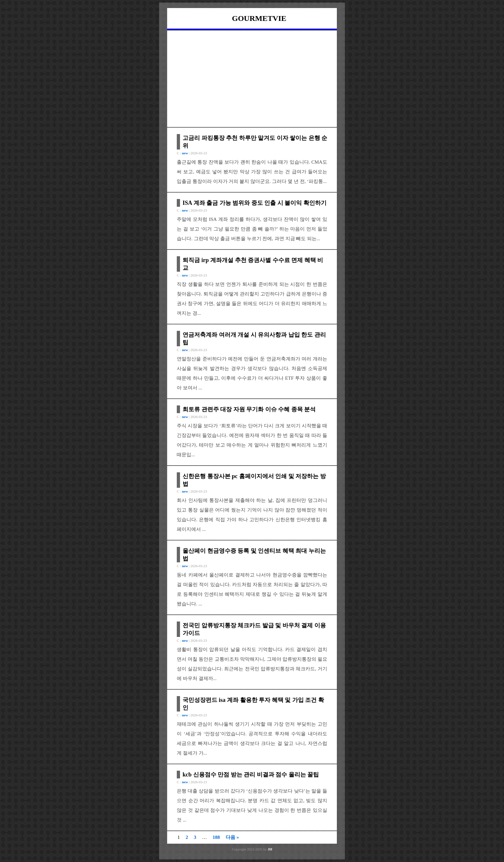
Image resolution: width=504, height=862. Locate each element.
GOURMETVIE (259, 18)
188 (216, 837)
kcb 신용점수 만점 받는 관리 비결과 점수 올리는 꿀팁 (251, 775)
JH (270, 849)
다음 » (232, 837)
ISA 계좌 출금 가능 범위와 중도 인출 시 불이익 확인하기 (255, 203)
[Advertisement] (252, 79)
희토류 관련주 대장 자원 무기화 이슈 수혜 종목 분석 (249, 409)
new (185, 153)
